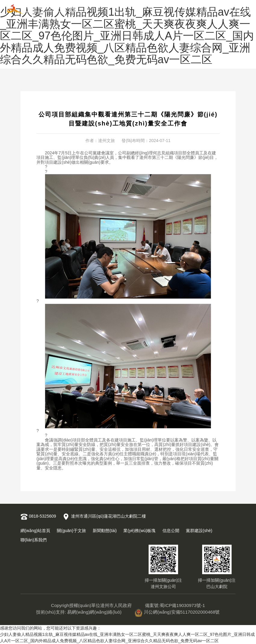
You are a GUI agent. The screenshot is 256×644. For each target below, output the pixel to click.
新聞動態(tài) (105, 531)
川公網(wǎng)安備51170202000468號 (177, 612)
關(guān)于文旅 (71, 531)
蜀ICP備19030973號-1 (182, 605)
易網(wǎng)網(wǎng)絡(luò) (94, 612)
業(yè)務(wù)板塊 (139, 531)
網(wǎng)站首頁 (35, 531)
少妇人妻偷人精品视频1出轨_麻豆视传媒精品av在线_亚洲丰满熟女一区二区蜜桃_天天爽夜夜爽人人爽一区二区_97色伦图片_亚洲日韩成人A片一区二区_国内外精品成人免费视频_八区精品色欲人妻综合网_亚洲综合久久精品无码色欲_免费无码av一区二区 (127, 36)
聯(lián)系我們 (34, 540)
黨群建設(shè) (199, 531)
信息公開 (171, 531)
